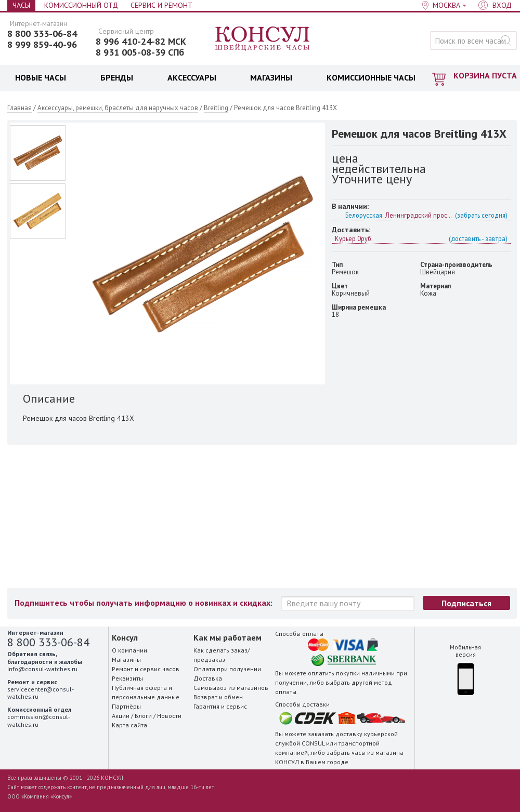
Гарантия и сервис (220, 706)
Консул (263, 39)
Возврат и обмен (218, 697)
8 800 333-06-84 (42, 34)
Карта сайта (129, 725)
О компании (129, 650)
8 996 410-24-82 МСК (141, 42)
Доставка (208, 678)
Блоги (143, 716)
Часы (21, 5)
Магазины (126, 660)
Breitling (216, 108)
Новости (169, 716)
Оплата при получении (227, 669)
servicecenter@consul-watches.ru (41, 693)
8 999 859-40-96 (42, 45)
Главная (19, 108)
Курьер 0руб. (421, 238)
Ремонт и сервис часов (146, 669)
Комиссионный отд (81, 5)
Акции (121, 716)
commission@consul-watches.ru (39, 720)
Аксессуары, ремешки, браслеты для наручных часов (118, 108)
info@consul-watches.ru (42, 669)
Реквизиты (127, 678)
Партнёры (126, 706)
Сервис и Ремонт (161, 5)
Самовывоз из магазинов (231, 688)
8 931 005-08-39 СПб (140, 52)
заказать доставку (335, 734)
